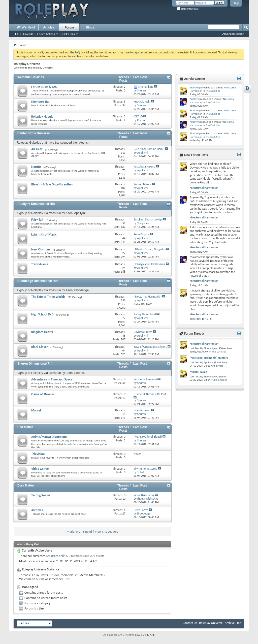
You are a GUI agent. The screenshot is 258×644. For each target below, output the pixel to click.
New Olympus (41, 249)
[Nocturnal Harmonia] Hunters (209, 358)
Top (239, 623)
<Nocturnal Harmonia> (148, 297)
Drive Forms (141, 510)
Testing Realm (41, 495)
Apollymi (195, 99)
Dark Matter (26, 486)
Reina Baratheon (144, 495)
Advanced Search (233, 34)
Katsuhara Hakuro (144, 167)
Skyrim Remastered (145, 469)
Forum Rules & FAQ (44, 87)
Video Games (40, 469)
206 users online (56, 556)
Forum (69, 27)
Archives (37, 510)
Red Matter (25, 427)
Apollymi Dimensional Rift (36, 204)
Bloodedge (196, 88)
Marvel (36, 410)
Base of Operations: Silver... (150, 347)
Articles (49, 27)
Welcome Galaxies (31, 77)
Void (221, 366)
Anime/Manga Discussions (49, 437)
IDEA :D (138, 116)
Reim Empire (141, 234)
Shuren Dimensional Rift (35, 364)
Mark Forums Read (79, 532)
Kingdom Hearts (42, 332)
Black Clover (40, 347)
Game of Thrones (43, 394)
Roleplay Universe (211, 623)
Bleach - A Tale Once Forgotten (52, 184)
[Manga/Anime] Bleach (148, 437)
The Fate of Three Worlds (48, 297)
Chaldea (223, 380)
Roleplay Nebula (42, 117)
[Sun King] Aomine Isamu (149, 149)
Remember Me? (188, 9)
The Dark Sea (213, 91)
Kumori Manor (142, 184)
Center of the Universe (34, 133)
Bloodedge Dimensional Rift (38, 281)
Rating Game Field (145, 314)
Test (67, 579)
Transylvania (40, 264)
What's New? (26, 27)
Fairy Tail (37, 220)
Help (236, 3)
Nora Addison (142, 410)
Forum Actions (46, 34)
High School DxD (42, 314)
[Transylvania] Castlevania (149, 264)
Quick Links (68, 34)
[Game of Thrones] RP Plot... (151, 394)
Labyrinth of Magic (44, 234)
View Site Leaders (106, 532)
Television (38, 454)
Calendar (29, 34)
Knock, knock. (142, 102)
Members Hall (41, 102)
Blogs (90, 27)
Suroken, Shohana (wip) (148, 219)
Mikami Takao (198, 372)
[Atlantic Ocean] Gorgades (150, 249)
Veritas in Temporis (145, 379)
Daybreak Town (143, 332)
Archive (230, 623)
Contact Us (190, 623)
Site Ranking (146, 87)
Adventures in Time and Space (52, 379)
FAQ (18, 34)
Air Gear (37, 149)
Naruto (36, 167)
